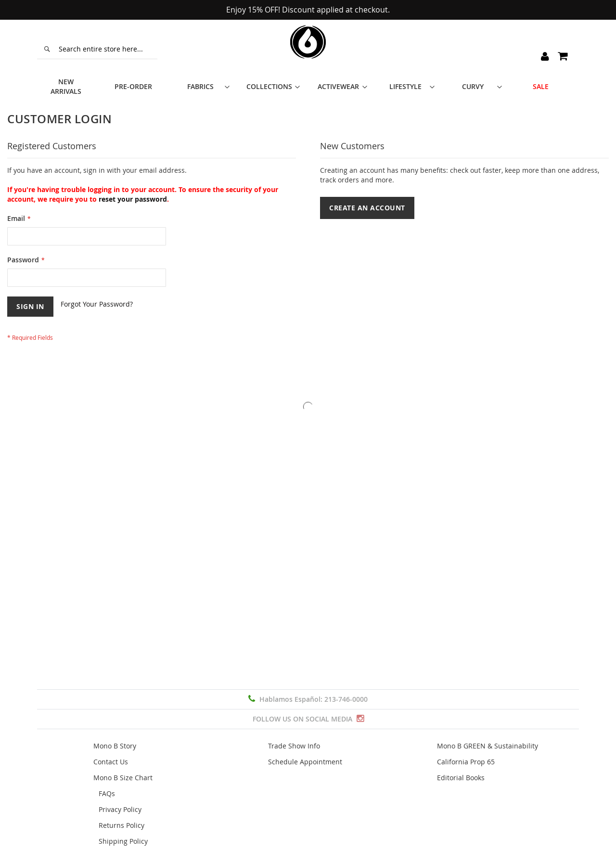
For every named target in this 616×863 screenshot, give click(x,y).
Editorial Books (461, 778)
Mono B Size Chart (123, 778)
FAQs (107, 793)
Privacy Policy (120, 809)
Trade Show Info (294, 746)
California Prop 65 (466, 762)
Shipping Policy (123, 841)
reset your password (133, 185)
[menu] (308, 79)
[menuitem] (71, 79)
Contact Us (111, 762)
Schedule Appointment (305, 762)
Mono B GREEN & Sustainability (488, 746)
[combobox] (97, 49)
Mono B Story (115, 746)
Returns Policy (122, 825)
